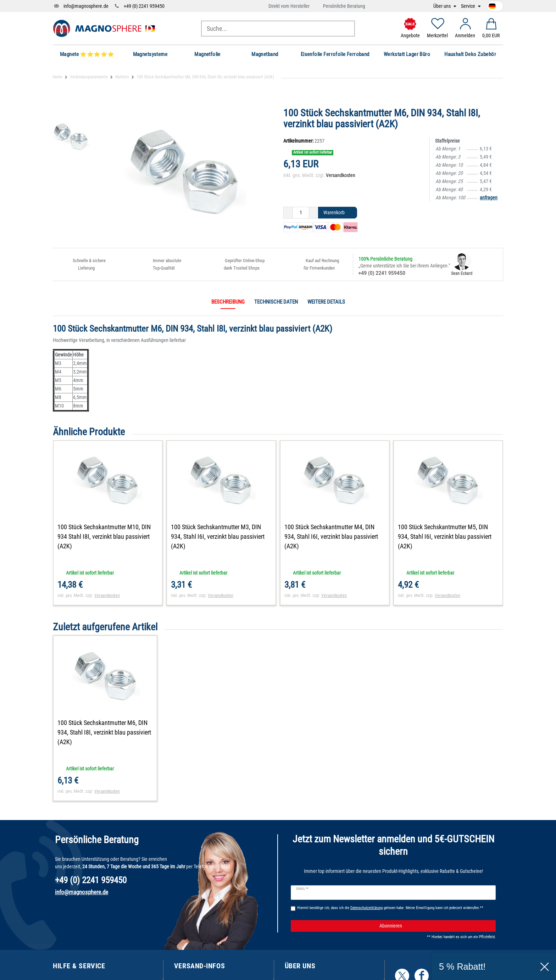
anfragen (489, 198)
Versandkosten (341, 175)
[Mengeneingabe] (301, 213)
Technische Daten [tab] (276, 302)
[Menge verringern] (288, 213)
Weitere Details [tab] (326, 302)
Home (57, 77)
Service (469, 6)
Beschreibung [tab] (228, 302)
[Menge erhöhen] (314, 213)
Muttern (122, 77)
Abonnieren (435, 926)
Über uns (443, 6)
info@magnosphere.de (86, 6)
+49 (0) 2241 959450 (144, 6)
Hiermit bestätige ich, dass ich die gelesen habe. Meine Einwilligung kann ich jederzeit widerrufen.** (390, 908)
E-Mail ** (302, 889)
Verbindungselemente (89, 77)
